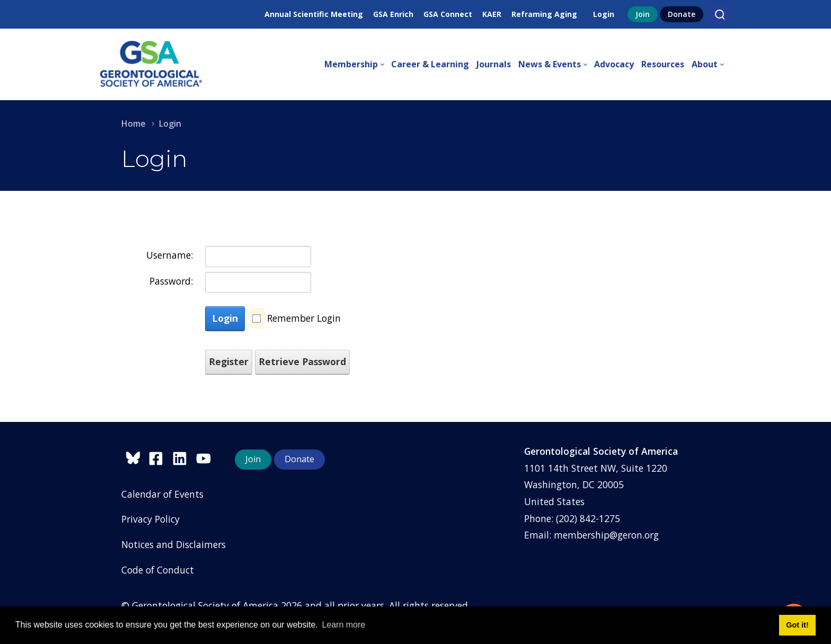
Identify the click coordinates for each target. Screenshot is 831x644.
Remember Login (304, 318)
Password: (171, 281)
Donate (682, 14)
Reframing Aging (544, 14)
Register (229, 361)
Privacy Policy (151, 519)
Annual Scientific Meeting (314, 14)
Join (643, 14)
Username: (170, 255)
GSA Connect (448, 14)
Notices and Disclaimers (174, 544)
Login (604, 14)
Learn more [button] (343, 625)
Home (134, 123)
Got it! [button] (797, 625)
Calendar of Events (162, 494)
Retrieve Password (302, 361)
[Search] (720, 14)
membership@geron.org (606, 535)
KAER (492, 14)
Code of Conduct (158, 570)
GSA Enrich (393, 14)
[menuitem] (358, 65)
